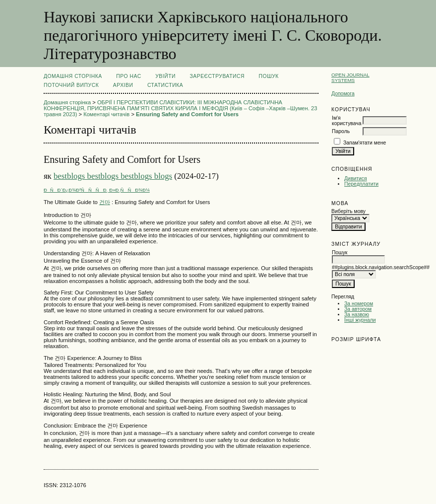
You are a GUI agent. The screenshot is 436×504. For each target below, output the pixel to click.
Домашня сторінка (73, 76)
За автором (358, 309)
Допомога (343, 94)
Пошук (269, 76)
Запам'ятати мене (365, 143)
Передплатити (361, 184)
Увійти (165, 76)
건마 (105, 202)
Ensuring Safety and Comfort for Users (187, 114)
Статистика (165, 85)
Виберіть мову (348, 211)
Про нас (129, 76)
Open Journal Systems (350, 77)
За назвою (357, 315)
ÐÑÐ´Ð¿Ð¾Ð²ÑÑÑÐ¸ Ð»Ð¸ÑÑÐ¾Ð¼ (97, 190)
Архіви (123, 85)
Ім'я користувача (346, 121)
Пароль (341, 131)
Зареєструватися (217, 76)
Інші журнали (360, 320)
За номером (359, 304)
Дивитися (356, 179)
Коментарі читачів (106, 114)
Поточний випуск (71, 85)
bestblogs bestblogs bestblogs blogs (113, 176)
